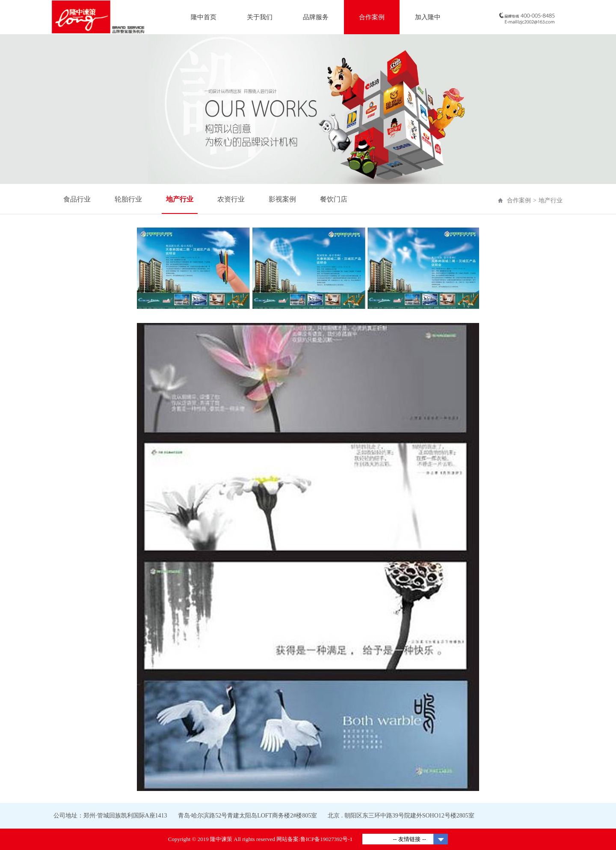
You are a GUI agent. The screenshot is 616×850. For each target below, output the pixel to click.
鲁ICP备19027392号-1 (326, 839)
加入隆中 (428, 17)
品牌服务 (316, 17)
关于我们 (260, 17)
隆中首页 (204, 17)
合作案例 (372, 17)
